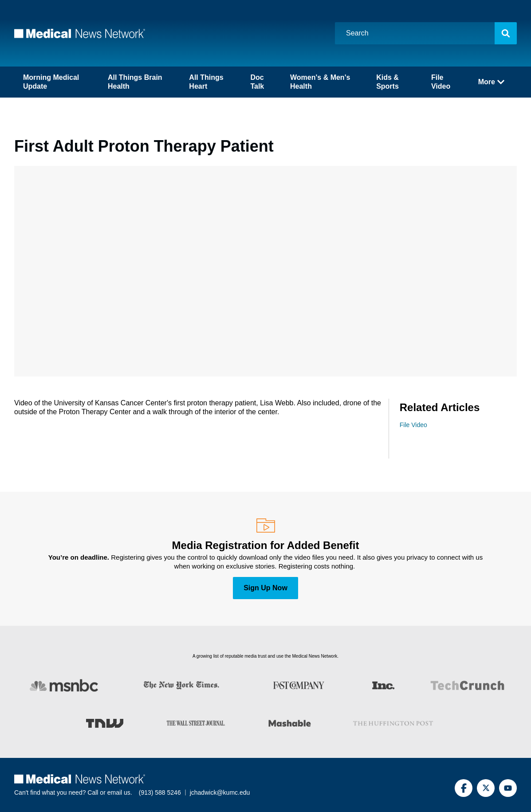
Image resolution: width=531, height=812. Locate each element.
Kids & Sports (387, 82)
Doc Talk (257, 82)
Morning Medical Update (51, 82)
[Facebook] (464, 788)
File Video (441, 82)
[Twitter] (486, 788)
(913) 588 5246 (160, 792)
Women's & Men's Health (320, 82)
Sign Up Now (265, 588)
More (491, 82)
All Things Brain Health (135, 82)
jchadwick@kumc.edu (220, 792)
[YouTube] (508, 788)
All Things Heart (206, 82)
